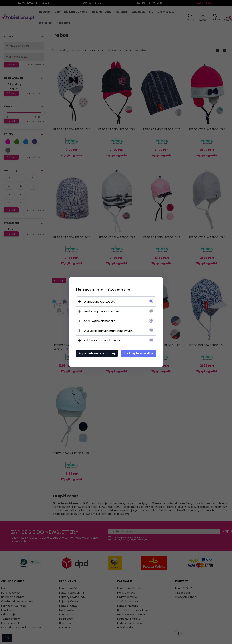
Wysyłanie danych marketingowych (108, 331)
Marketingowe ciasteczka (101, 311)
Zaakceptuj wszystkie (139, 353)
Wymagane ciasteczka (99, 302)
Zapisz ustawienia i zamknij (97, 353)
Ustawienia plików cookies (104, 290)
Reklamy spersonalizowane (102, 341)
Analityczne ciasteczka (100, 321)
